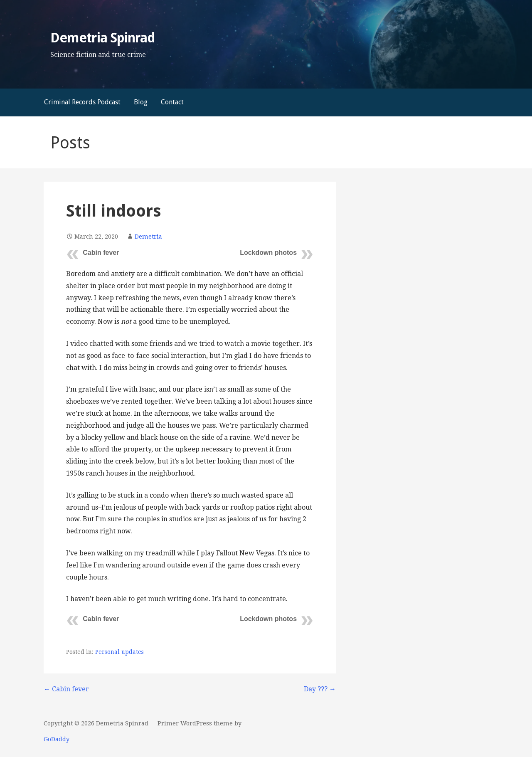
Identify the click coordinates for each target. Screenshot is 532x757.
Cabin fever (101, 253)
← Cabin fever (66, 689)
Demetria (148, 237)
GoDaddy (57, 739)
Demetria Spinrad (103, 38)
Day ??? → (320, 689)
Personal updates (119, 652)
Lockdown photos (268, 253)
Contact (172, 102)
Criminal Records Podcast (82, 102)
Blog (141, 102)
